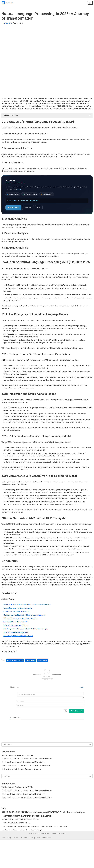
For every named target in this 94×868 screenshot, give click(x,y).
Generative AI (43, 673)
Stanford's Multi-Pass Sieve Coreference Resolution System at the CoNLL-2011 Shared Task (34, 855)
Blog (9, 866)
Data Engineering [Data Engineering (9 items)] (42, 841)
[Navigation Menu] (90, 3)
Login (82, 699)
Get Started (24, 866)
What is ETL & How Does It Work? (16, 637)
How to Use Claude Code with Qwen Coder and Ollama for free (24, 775)
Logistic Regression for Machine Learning (18, 620)
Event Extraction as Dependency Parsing (16, 851)
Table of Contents (11, 118)
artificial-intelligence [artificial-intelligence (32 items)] (14, 840)
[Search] (45, 757)
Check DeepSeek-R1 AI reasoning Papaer (18, 648)
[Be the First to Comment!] (50, 706)
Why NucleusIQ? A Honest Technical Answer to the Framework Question (27, 771)
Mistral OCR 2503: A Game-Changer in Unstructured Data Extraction (28, 616)
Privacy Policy (35, 866)
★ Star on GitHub (13, 211)
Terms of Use (47, 866)
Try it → (20, 192)
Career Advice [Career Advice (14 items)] (33, 841)
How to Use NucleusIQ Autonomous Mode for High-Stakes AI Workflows (27, 778)
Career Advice (31, 673)
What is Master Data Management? (16, 644)
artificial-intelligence (15, 673)
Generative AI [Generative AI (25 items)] (55, 840)
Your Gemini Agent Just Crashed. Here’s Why (18, 768)
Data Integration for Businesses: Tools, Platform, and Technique (26, 641)
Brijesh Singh (8, 23)
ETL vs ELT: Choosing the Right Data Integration (20, 630)
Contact (16, 866)
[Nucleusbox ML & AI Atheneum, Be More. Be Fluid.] (7, 3)
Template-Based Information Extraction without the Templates (23, 858)
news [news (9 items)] (84, 841)
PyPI (39, 211)
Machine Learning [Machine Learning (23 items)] (72, 840)
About (4, 866)
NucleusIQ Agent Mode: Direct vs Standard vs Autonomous (22, 782)
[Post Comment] (76, 723)
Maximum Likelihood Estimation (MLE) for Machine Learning (25, 627)
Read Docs (28, 211)
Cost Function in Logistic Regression (16, 623)
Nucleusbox (32, 862)
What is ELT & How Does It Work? (16, 634)
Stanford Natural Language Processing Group (27, 844)
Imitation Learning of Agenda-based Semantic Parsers (20, 848)
